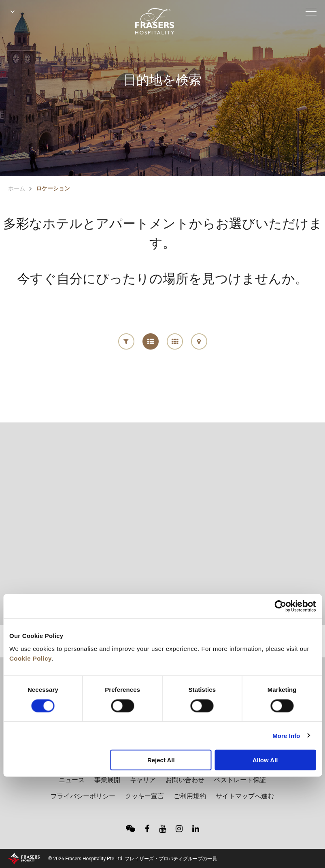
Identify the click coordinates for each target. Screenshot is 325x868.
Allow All (265, 760)
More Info (286, 735)
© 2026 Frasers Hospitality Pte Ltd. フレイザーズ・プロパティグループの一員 (133, 859)
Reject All (161, 760)
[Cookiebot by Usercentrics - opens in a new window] (280, 606)
